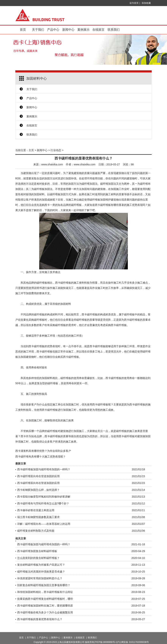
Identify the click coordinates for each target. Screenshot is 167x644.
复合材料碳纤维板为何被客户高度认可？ (41, 565)
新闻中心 (68, 30)
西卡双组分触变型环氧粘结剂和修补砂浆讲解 (44, 497)
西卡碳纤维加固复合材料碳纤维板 (37, 551)
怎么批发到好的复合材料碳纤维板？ (38, 558)
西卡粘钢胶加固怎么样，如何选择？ (38, 490)
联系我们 (114, 30)
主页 (31, 150)
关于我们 (38, 30)
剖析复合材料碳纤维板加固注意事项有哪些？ (44, 585)
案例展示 (83, 30)
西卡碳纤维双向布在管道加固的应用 (38, 476)
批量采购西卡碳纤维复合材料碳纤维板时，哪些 (45, 599)
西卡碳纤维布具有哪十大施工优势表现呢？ (41, 457)
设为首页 (134, 3)
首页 (23, 30)
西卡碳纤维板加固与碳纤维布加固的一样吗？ (44, 469)
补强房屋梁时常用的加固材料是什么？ (40, 578)
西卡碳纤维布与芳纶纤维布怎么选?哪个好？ (43, 503)
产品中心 (53, 30)
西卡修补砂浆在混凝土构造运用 (36, 510)
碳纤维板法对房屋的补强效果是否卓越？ (41, 572)
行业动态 (56, 150)
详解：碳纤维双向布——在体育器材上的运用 (44, 524)
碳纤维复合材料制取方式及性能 (36, 531)
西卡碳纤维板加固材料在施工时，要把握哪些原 (45, 606)
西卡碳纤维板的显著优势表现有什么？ (40, 619)
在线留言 (98, 30)
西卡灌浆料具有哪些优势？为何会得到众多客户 (43, 451)
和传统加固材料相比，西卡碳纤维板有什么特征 (45, 592)
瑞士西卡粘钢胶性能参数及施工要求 (38, 517)
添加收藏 (146, 3)
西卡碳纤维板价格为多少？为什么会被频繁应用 (45, 612)
